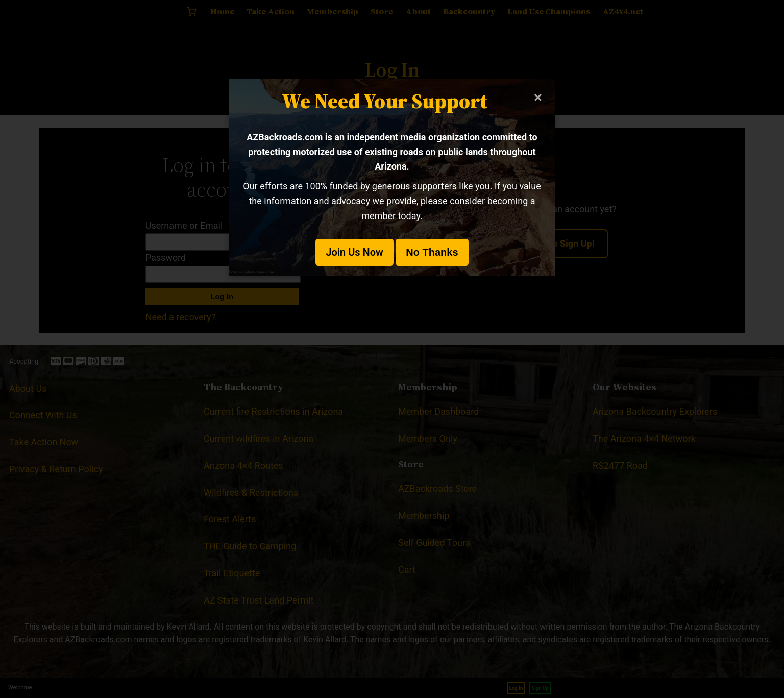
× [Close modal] (538, 97)
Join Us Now (354, 252)
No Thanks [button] (432, 252)
